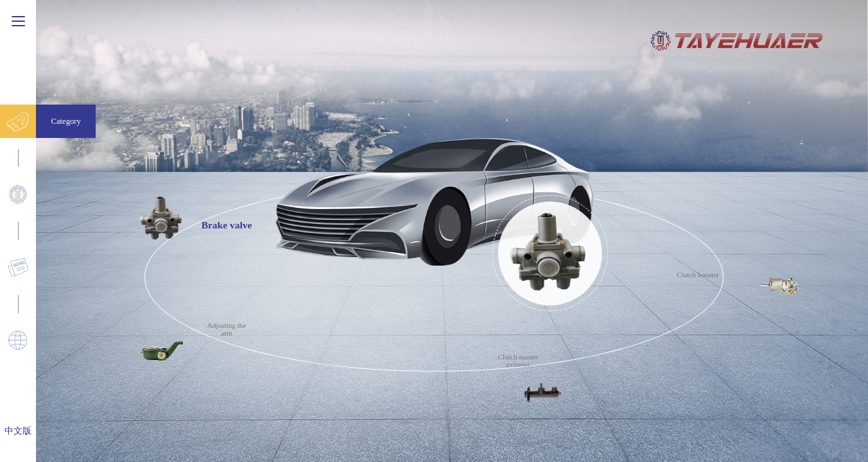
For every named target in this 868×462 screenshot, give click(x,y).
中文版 (18, 431)
